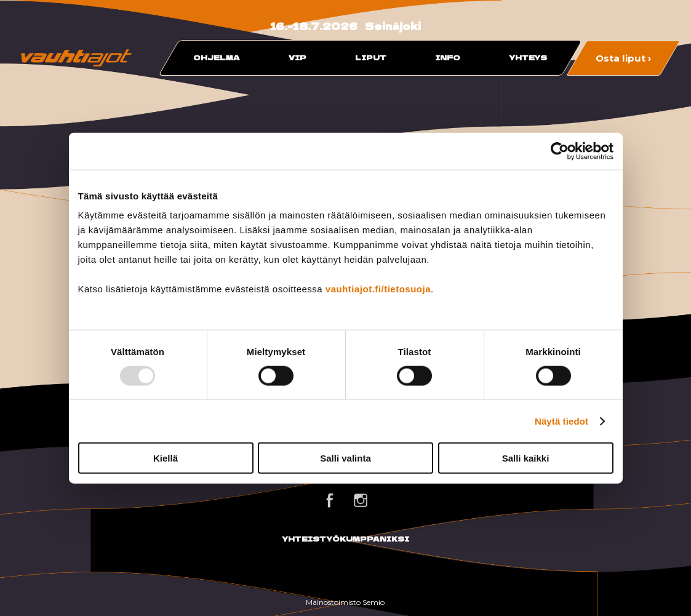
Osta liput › (623, 58)
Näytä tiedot (561, 421)
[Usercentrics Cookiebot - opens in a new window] (560, 151)
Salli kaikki (526, 458)
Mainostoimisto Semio (345, 602)
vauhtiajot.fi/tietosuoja (378, 289)
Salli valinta (345, 458)
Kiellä (166, 458)
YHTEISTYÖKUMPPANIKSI (345, 538)
